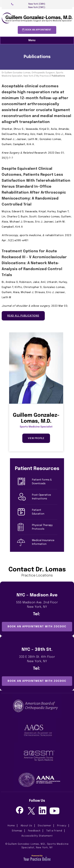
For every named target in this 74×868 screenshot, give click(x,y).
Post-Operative (45, 497)
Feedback (34, 831)
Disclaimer (45, 826)
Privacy (62, 826)
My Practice (42, 76)
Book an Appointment (38, 30)
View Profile (36, 438)
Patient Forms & (45, 482)
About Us (26, 826)
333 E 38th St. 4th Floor (37, 659)
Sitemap (17, 831)
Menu (36, 40)
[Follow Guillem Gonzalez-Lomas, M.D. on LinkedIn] (43, 810)
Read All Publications (23, 316)
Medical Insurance (45, 543)
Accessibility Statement (37, 836)
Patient (45, 512)
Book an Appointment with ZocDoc (37, 627)
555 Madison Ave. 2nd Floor (37, 605)
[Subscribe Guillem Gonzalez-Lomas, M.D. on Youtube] (54, 811)
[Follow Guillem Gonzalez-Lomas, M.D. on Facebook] (20, 810)
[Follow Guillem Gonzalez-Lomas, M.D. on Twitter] (31, 811)
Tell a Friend (54, 831)
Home (11, 826)
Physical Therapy (45, 527)
